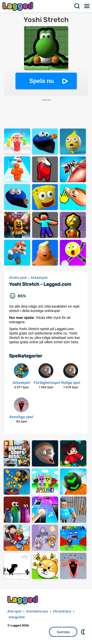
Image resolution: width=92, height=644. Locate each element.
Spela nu (41, 81)
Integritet (17, 617)
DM (83, 632)
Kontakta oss (37, 611)
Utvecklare (62, 611)
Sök (77, 6)
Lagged (18, 6)
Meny (87, 6)
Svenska (63, 632)
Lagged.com (23, 600)
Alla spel (14, 611)
